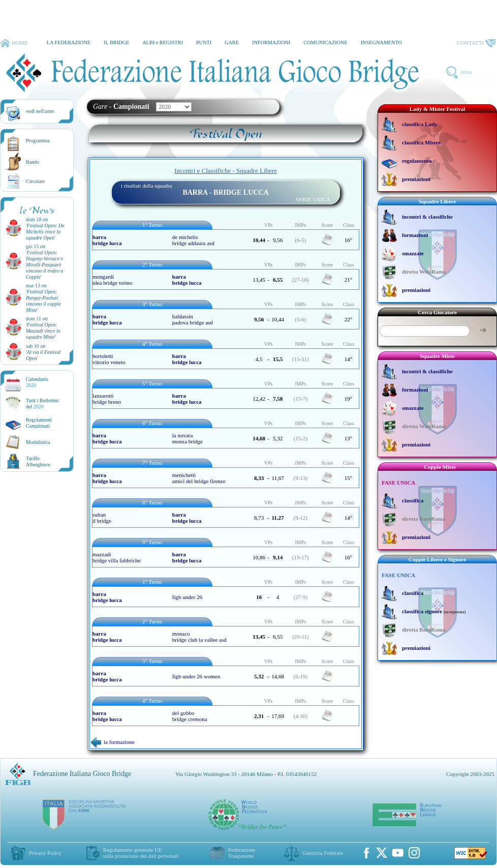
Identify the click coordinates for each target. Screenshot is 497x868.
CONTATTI (476, 43)
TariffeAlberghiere (38, 461)
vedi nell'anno (40, 111)
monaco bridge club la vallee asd (199, 637)
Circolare (35, 181)
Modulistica (38, 442)
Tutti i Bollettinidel (42, 403)
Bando (33, 162)
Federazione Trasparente (242, 853)
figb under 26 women (196, 676)
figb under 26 (187, 597)
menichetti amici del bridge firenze (199, 478)
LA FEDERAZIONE (69, 42)
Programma (38, 141)
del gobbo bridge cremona (190, 716)
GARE (232, 42)
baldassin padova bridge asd (193, 319)
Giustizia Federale (323, 853)
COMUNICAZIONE (325, 42)
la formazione (113, 742)
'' (45, 232)
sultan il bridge (102, 518)
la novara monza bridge (188, 438)
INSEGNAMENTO (381, 42)
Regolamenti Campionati (39, 423)
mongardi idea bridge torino (112, 280)
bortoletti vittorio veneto (109, 359)
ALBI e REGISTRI (163, 42)
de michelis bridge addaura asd (193, 240)
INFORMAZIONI (271, 42)
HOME (14, 43)
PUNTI (204, 42)
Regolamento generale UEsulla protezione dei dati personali (141, 853)
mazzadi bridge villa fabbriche (117, 557)
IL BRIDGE (116, 42)
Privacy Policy (45, 853)
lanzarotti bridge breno (107, 399)
